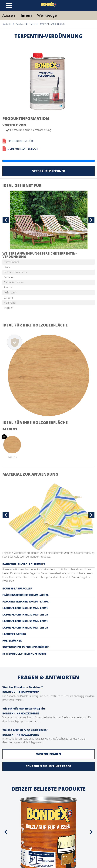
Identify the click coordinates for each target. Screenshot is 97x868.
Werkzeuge (47, 15)
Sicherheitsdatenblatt (20, 149)
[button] (6, 220)
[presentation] (6, 832)
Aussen (9, 15)
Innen (26, 15)
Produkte (20, 24)
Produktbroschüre (18, 141)
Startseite (7, 24)
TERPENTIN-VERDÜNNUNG (52, 24)
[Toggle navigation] (9, 6)
